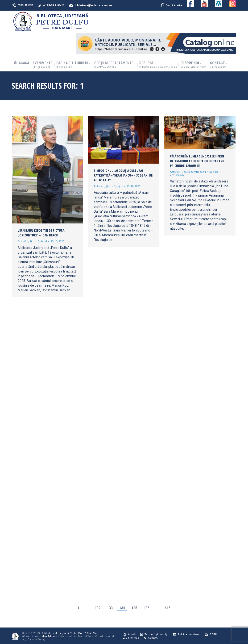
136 (147, 608)
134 (122, 608)
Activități (23, 241)
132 (98, 608)
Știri (32, 241)
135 (134, 608)
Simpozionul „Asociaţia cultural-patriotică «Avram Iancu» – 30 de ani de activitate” (123, 175)
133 (110, 608)
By (42, 241)
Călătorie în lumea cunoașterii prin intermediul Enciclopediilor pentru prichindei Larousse (197, 161)
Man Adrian (49, 636)
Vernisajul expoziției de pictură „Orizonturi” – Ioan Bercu (41, 233)
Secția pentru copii (194, 172)
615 (168, 608)
